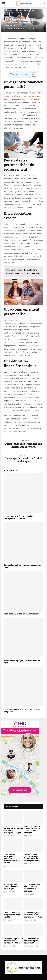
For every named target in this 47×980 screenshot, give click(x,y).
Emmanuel (9, 28)
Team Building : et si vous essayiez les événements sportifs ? (33, 915)
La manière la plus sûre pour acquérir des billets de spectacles (13, 941)
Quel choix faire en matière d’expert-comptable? (32, 941)
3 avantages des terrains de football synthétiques (23, 460)
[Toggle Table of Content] (33, 75)
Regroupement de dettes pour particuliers (21, 614)
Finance (6, 16)
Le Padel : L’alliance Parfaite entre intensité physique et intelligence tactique (13, 829)
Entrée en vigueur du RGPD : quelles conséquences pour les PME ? (18, 517)
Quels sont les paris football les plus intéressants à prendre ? (23, 445)
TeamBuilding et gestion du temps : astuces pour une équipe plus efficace (32, 858)
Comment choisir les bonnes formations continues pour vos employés (33, 829)
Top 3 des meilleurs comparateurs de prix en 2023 (13, 915)
